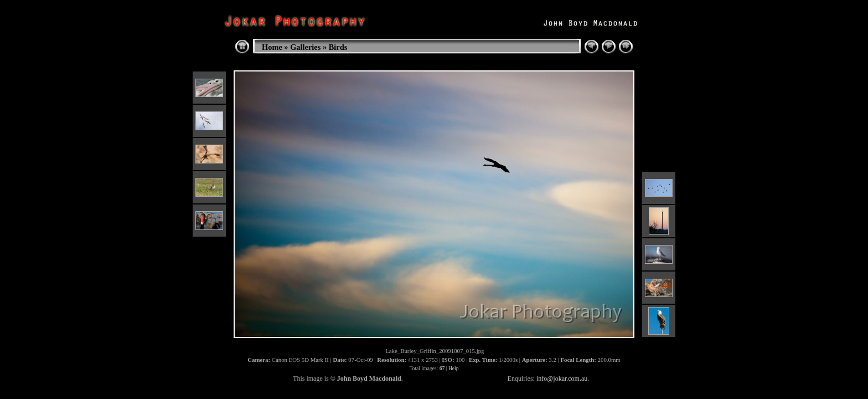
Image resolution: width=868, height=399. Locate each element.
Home (272, 47)
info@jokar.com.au (562, 378)
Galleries (305, 47)
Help (454, 368)
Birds (338, 47)
